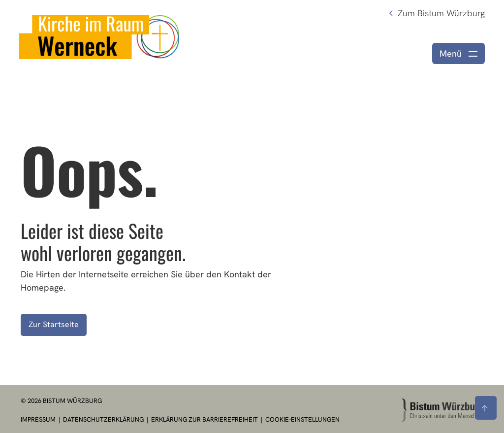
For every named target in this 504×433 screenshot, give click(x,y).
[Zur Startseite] (442, 410)
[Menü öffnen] (458, 53)
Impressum (39, 419)
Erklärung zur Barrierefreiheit (205, 419)
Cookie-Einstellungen (302, 419)
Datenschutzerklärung (104, 419)
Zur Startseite (54, 324)
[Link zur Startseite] (99, 36)
